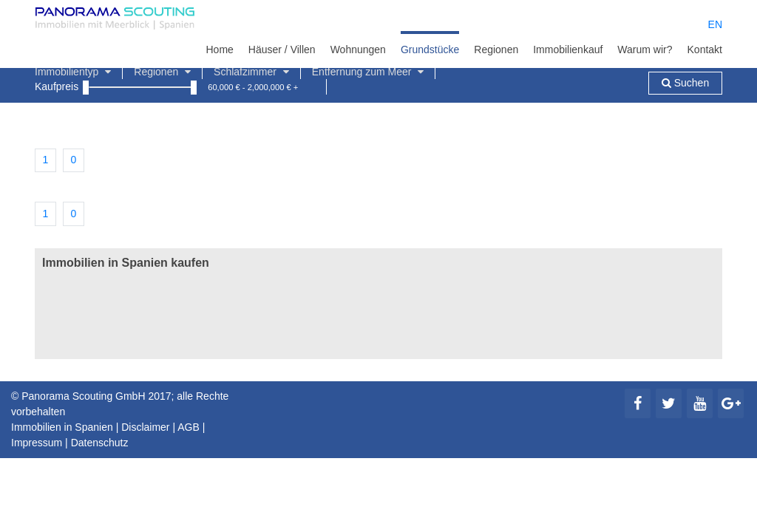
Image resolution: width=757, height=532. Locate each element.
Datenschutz (100, 443)
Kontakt (705, 50)
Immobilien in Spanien (62, 427)
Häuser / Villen (282, 50)
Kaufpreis (57, 86)
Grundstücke (430, 50)
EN (715, 24)
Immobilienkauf (568, 50)
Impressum (37, 443)
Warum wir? (645, 50)
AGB (189, 427)
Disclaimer (145, 427)
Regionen (496, 50)
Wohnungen (358, 50)
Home (219, 50)
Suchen (685, 83)
